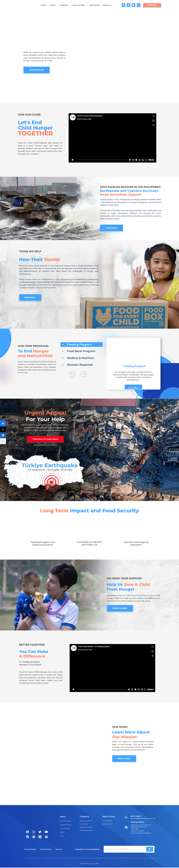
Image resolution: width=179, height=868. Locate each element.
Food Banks (84, 824)
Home (44, 5)
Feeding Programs (86, 821)
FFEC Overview (65, 821)
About (52, 5)
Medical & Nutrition (86, 827)
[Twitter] (3, 429)
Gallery (62, 832)
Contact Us (107, 5)
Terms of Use (46, 850)
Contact (59, 850)
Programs (63, 5)
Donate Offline (107, 821)
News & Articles (78, 5)
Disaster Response (86, 831)
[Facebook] (3, 423)
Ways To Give (94, 5)
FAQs (62, 836)
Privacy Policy (30, 850)
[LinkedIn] (3, 435)
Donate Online (107, 824)
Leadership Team (66, 825)
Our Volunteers (65, 829)
